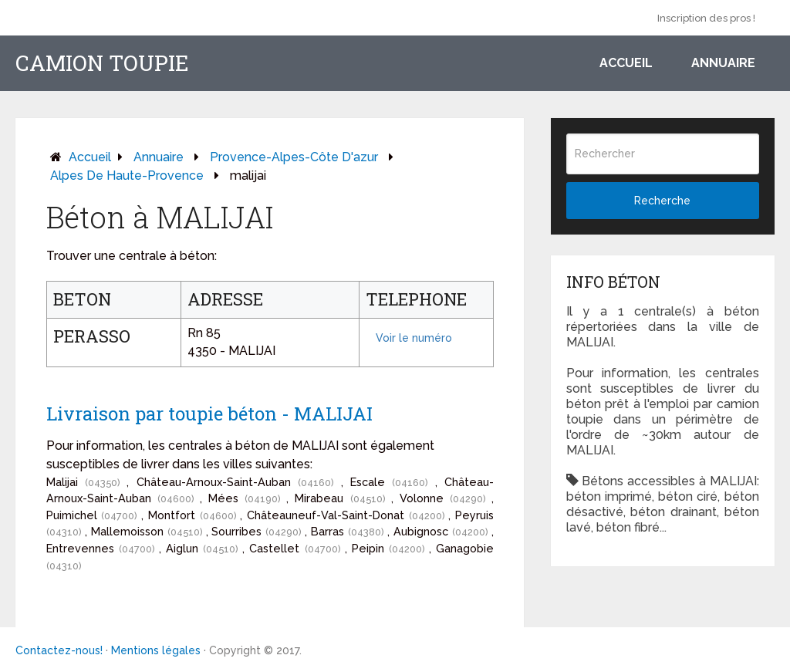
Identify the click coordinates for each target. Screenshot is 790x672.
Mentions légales (156, 650)
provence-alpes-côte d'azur (294, 157)
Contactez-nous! (59, 650)
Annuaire (723, 63)
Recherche (662, 201)
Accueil (626, 63)
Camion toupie (102, 63)
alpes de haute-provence (127, 176)
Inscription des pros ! (706, 18)
